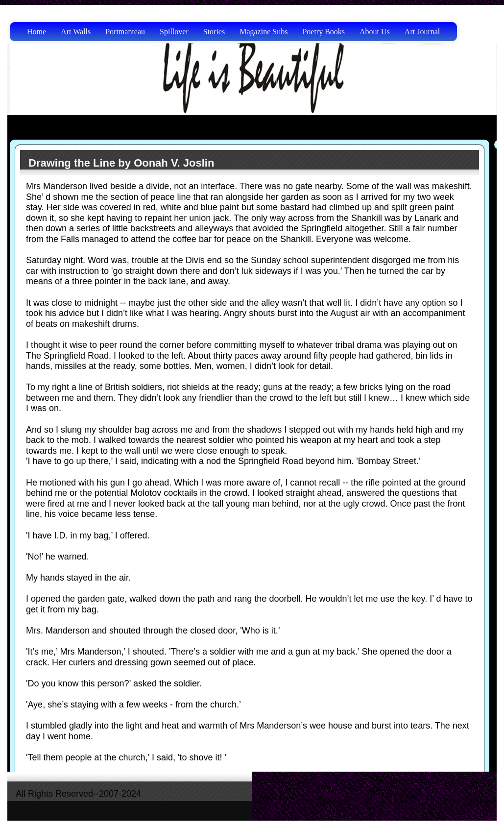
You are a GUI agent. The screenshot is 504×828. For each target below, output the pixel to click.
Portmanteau (125, 32)
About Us (375, 32)
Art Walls (76, 32)
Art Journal (422, 32)
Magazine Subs (264, 32)
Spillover (174, 32)
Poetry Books (324, 32)
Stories (214, 32)
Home (36, 32)
